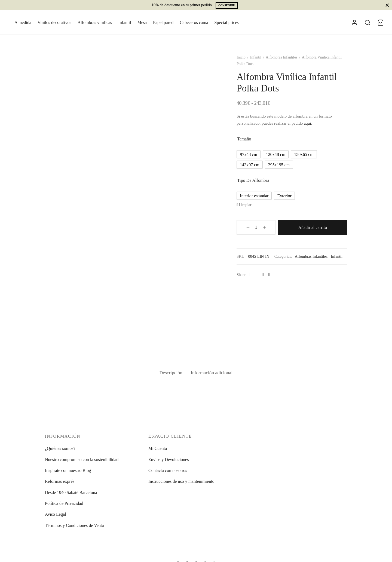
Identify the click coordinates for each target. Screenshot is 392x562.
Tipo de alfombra (255, 181)
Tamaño (246, 140)
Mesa (142, 22)
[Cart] (381, 23)
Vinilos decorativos (54, 22)
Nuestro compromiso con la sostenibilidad (82, 460)
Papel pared (163, 22)
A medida (23, 22)
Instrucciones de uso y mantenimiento (181, 481)
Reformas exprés (60, 481)
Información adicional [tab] (212, 374)
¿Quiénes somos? (60, 448)
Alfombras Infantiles (283, 58)
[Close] (387, 5)
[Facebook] (258, 282)
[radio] (250, 155)
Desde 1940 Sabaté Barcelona (71, 492)
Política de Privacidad (64, 503)
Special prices (227, 22)
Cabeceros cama (194, 22)
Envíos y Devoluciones (169, 460)
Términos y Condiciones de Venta (74, 525)
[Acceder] (354, 23)
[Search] (367, 23)
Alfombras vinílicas (95, 22)
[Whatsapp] (252, 282)
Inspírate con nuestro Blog (68, 470)
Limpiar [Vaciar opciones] (247, 206)
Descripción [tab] (170, 374)
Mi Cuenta (158, 448)
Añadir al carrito (308, 228)
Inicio (243, 58)
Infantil (125, 22)
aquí (309, 124)
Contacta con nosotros (168, 470)
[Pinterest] (271, 282)
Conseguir (227, 5)
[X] (264, 282)
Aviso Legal (55, 514)
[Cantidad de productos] (252, 228)
